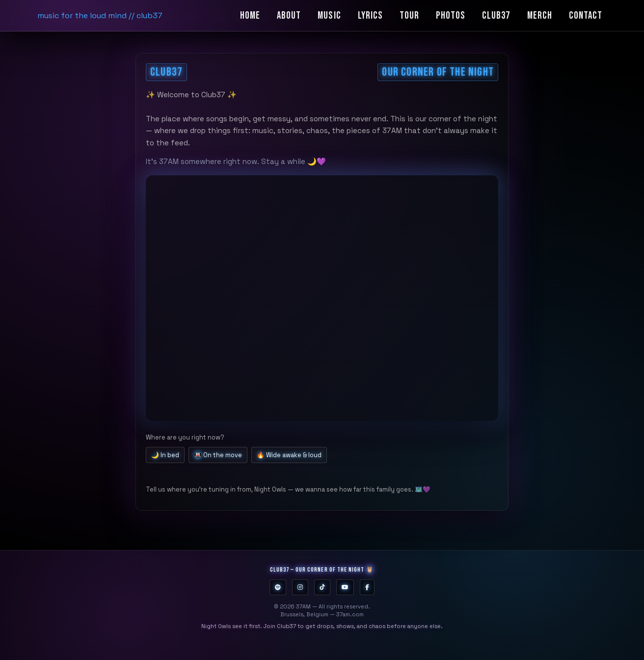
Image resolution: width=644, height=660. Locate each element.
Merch (540, 15)
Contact (586, 15)
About (289, 15)
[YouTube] (345, 587)
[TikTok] (322, 587)
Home (250, 15)
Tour (409, 15)
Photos (451, 15)
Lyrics (370, 15)
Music (329, 15)
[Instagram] (300, 587)
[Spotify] (278, 587)
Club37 (496, 15)
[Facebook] (367, 587)
